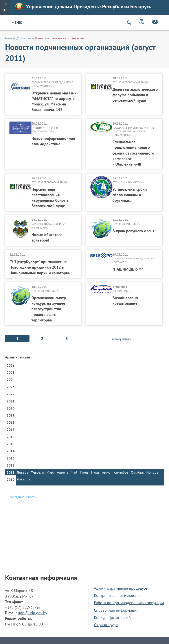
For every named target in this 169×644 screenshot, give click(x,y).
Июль (95, 472)
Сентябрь (121, 472)
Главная (10, 38)
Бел (5, 10)
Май (74, 472)
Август (107, 472)
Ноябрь (152, 472)
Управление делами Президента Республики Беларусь (83, 7)
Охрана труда (106, 625)
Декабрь (24, 479)
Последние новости (23, 497)
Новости (25, 38)
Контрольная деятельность (117, 595)
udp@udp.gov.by (32, 613)
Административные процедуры (121, 588)
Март (50, 472)
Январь (22, 472)
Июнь (84, 472)
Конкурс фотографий (112, 617)
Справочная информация (116, 610)
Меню (17, 22)
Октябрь (137, 472)
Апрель (62, 472)
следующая (121, 339)
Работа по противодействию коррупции (129, 603)
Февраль (37, 472)
